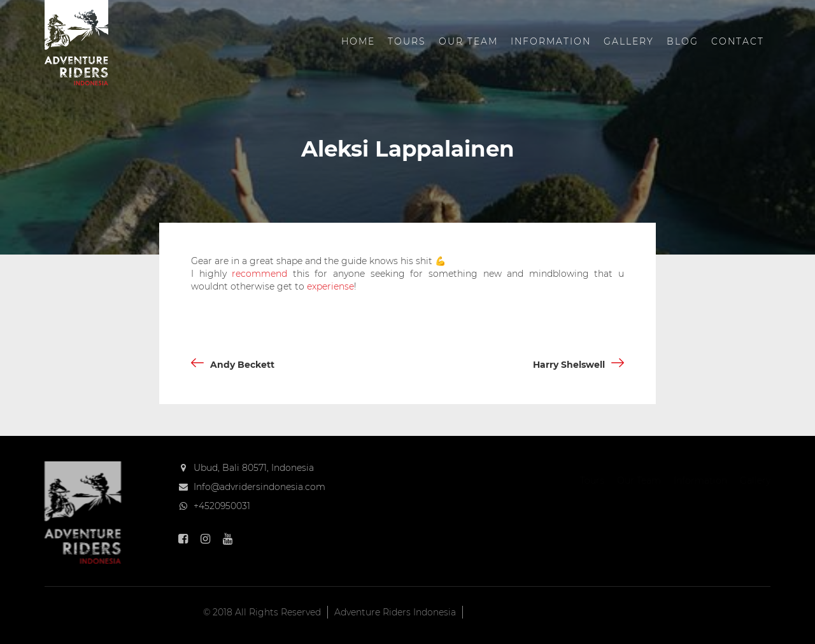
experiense (330, 286)
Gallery (629, 41)
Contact (738, 41)
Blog (683, 41)
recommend (259, 274)
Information (551, 41)
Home (358, 41)
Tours (407, 41)
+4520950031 (222, 506)
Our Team (468, 41)
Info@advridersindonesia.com (259, 487)
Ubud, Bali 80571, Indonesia (254, 468)
